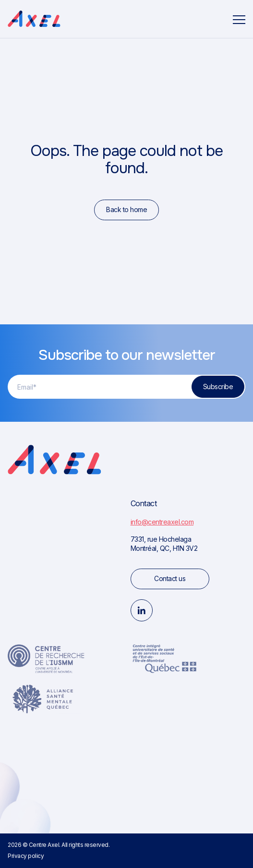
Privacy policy (26, 856)
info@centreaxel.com (162, 522)
